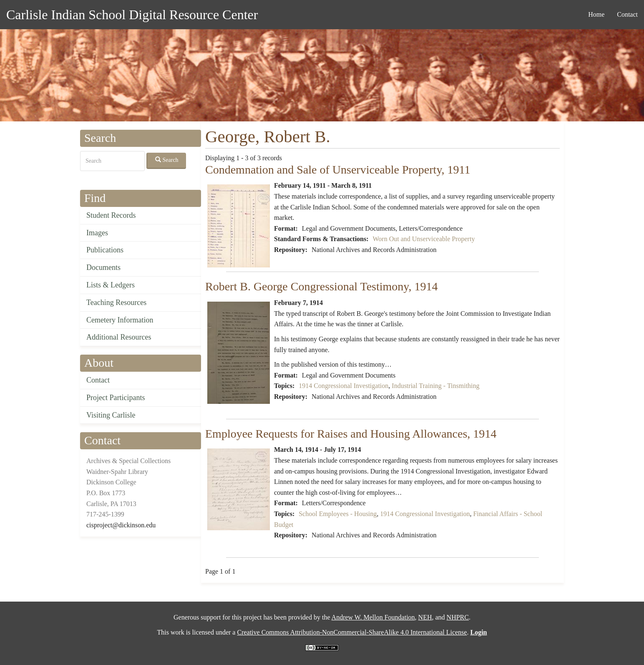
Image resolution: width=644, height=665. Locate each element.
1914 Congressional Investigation (343, 386)
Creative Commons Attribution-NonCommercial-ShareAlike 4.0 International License (352, 632)
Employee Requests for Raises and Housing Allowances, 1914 (351, 434)
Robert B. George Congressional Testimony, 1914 (321, 286)
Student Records (111, 215)
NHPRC (458, 617)
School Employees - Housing (338, 514)
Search (167, 160)
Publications (105, 250)
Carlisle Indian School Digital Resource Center (132, 15)
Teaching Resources (116, 302)
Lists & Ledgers (111, 285)
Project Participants (116, 398)
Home (596, 14)
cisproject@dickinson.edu (121, 525)
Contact (627, 14)
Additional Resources (119, 337)
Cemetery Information (120, 320)
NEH (425, 617)
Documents (103, 267)
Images (97, 233)
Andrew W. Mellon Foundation (373, 617)
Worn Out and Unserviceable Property (424, 239)
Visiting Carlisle (111, 415)
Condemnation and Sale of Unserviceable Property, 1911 (338, 170)
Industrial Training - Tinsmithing (435, 386)
